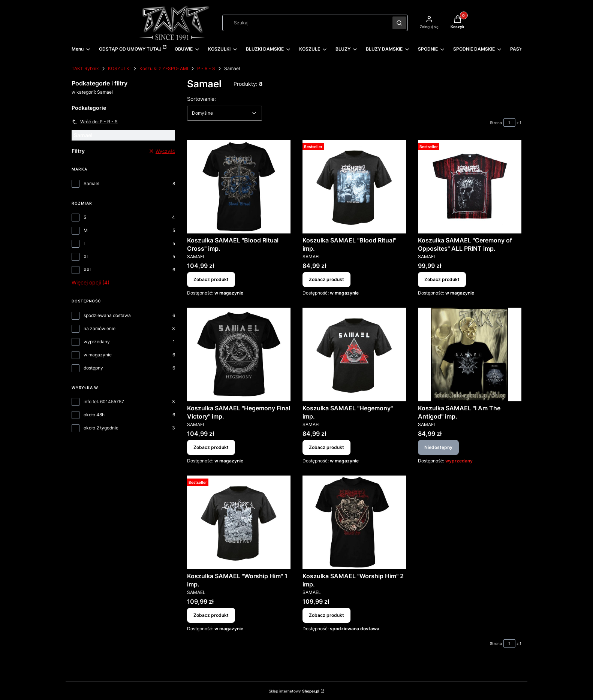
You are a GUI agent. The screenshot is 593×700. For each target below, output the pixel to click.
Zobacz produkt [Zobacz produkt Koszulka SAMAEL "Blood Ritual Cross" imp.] (211, 279)
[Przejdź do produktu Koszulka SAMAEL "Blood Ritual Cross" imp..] (239, 187)
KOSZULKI (119, 68)
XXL (88, 270)
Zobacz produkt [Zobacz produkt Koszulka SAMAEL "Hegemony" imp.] (326, 447)
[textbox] (225, 113)
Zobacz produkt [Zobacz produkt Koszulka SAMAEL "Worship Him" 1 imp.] (211, 615)
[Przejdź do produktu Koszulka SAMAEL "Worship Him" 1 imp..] (239, 522)
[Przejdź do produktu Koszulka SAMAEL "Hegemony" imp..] (354, 354)
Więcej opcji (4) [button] (91, 282)
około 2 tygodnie (101, 428)
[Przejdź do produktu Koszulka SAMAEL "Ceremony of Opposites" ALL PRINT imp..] (470, 187)
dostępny (93, 368)
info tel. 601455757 (104, 402)
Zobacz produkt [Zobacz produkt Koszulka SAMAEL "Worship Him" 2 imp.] (326, 615)
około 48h (94, 415)
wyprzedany (97, 342)
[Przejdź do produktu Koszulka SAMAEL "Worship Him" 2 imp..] (354, 522)
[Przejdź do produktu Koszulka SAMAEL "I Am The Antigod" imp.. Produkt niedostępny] (470, 354)
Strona (496, 123)
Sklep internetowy (294, 691)
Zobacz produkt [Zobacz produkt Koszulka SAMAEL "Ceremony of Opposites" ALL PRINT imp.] (442, 279)
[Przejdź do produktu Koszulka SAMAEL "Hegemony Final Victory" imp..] (239, 354)
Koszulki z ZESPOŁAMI (164, 68)
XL (86, 257)
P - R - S (206, 68)
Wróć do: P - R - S (95, 122)
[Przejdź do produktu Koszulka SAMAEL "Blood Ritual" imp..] (354, 187)
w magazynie (98, 355)
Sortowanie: (201, 99)
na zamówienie (100, 328)
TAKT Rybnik (85, 68)
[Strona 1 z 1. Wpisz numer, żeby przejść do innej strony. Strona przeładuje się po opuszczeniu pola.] (509, 123)
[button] (399, 23)
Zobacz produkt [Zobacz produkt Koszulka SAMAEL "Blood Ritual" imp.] (326, 279)
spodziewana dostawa (107, 315)
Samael (91, 183)
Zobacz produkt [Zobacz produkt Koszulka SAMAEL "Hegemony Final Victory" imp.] (211, 447)
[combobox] (305, 23)
